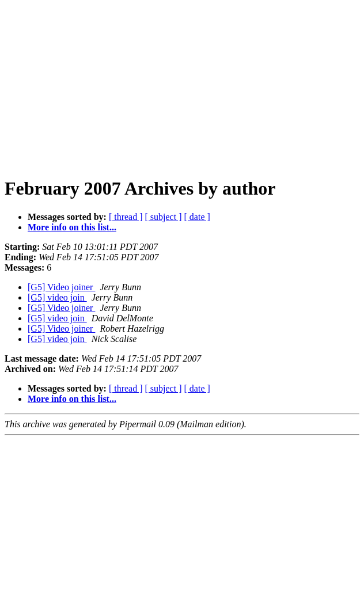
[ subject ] (164, 217)
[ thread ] (126, 217)
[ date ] (197, 217)
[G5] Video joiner (61, 287)
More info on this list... (72, 227)
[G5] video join (57, 297)
